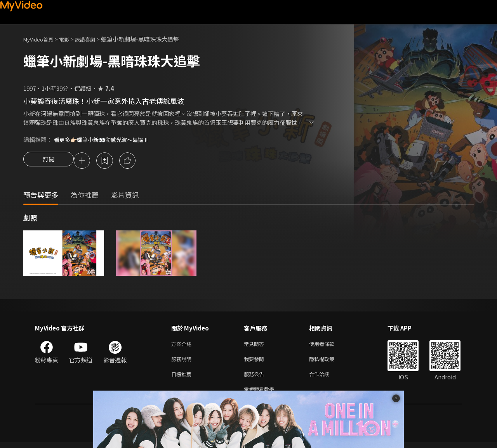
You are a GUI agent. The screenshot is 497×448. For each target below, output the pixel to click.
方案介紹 (183, 345)
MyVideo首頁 (41, 39)
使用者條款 (328, 345)
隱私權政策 (328, 362)
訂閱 (49, 161)
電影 (70, 39)
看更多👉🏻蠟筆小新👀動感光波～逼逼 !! (105, 139)
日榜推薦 (183, 378)
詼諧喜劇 (94, 39)
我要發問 (255, 362)
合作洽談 (325, 378)
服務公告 (255, 378)
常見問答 (255, 345)
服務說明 (183, 362)
